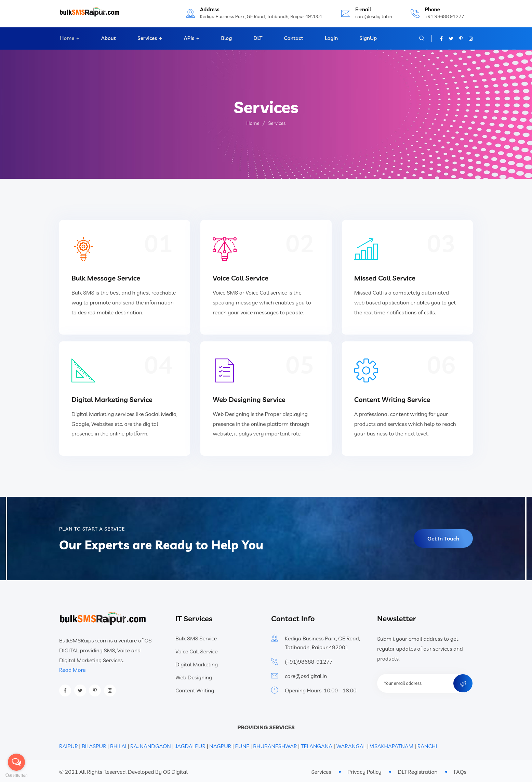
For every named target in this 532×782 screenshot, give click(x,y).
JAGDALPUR (190, 745)
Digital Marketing (197, 663)
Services (146, 38)
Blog (226, 38)
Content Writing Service (392, 398)
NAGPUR (220, 745)
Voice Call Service (241, 277)
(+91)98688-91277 (309, 660)
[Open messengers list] (16, 762)
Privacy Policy (364, 770)
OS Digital (175, 770)
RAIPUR (69, 745)
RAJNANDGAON (151, 745)
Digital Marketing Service (112, 398)
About (108, 38)
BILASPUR (94, 745)
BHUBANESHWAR (275, 745)
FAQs (460, 770)
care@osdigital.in (374, 16)
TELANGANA (317, 745)
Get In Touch (443, 537)
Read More (72, 668)
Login (330, 38)
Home (66, 38)
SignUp (366, 38)
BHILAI (119, 745)
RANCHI (427, 745)
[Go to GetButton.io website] (16, 775)
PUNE (242, 745)
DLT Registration (417, 770)
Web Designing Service (249, 398)
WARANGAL (351, 745)
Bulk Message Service (106, 277)
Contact (292, 38)
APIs (189, 38)
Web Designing (194, 676)
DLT (257, 38)
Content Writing (195, 689)
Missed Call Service (385, 277)
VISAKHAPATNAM (392, 745)
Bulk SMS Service (196, 637)
